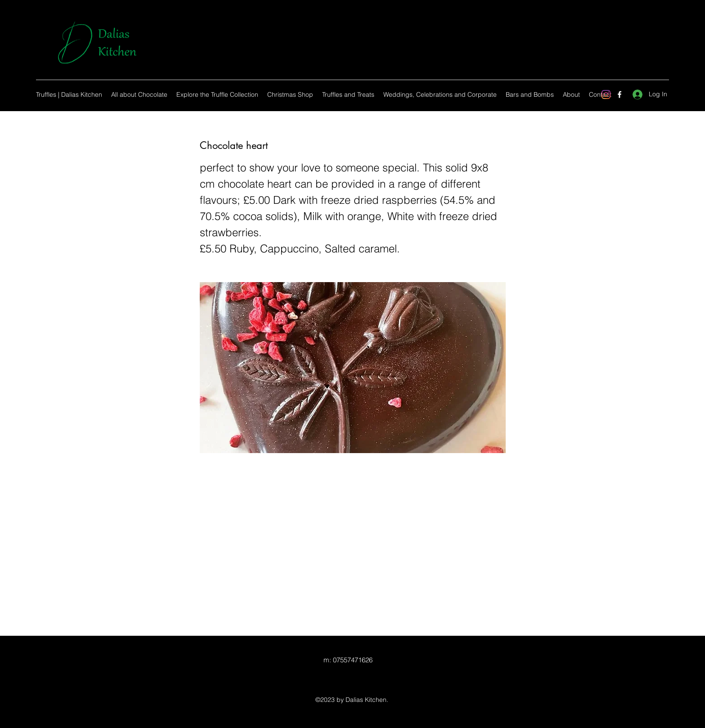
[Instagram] (606, 94)
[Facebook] (620, 94)
